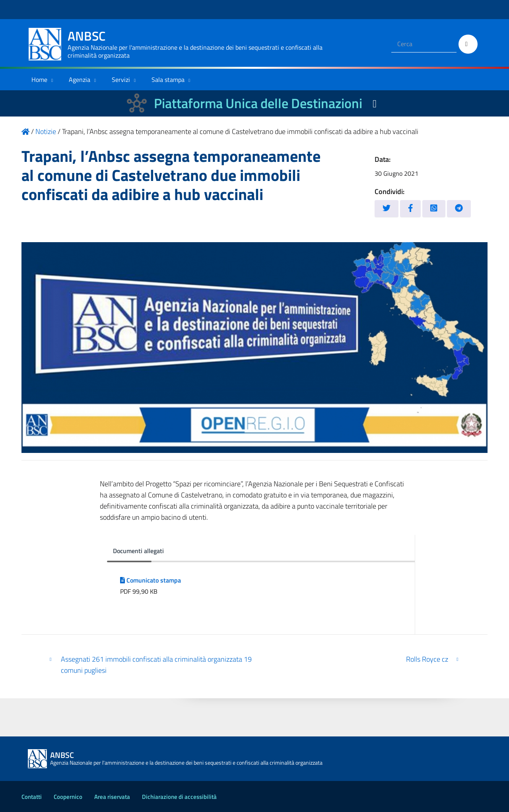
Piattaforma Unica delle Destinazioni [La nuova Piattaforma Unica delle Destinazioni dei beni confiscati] (258, 103)
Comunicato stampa (151, 580)
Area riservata (112, 797)
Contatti (32, 797)
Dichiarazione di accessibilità (179, 797)
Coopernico (68, 797)
